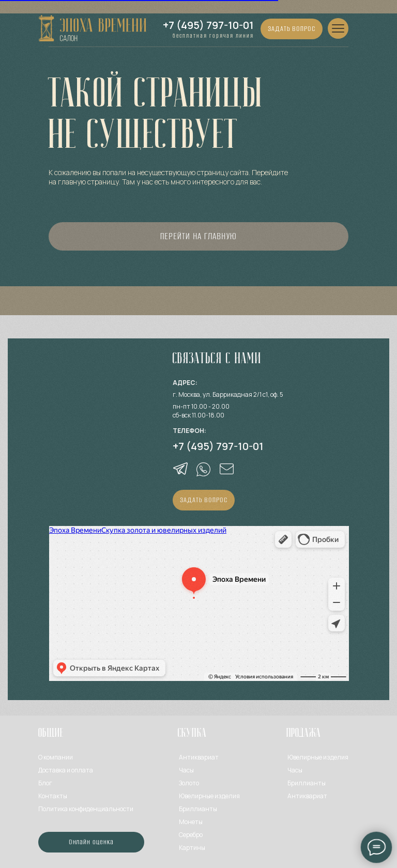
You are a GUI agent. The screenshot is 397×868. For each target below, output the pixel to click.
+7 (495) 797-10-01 (208, 25)
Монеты (191, 822)
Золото (189, 783)
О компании (56, 757)
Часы (186, 770)
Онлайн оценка (91, 842)
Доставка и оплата (66, 770)
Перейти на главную (198, 236)
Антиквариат (199, 757)
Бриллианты (198, 809)
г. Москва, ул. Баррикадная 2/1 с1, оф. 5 (228, 394)
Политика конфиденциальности (86, 809)
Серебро (191, 835)
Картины (192, 848)
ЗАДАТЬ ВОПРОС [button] (292, 28)
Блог (45, 783)
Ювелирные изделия (318, 757)
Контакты (53, 796)
